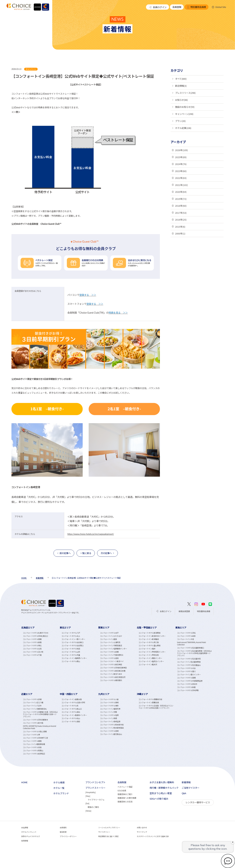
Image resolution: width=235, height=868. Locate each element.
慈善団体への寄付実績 (127, 798)
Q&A (184, 793)
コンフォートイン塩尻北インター (151, 661)
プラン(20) (180, 121)
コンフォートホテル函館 (32, 639)
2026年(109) (182, 150)
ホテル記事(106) (183, 128)
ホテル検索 (59, 782)
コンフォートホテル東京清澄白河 (113, 677)
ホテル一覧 (59, 788)
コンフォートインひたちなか (111, 636)
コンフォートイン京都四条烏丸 (35, 709)
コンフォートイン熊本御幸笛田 (112, 728)
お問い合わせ (142, 827)
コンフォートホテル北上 (71, 636)
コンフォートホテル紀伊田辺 (34, 754)
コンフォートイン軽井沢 (148, 664)
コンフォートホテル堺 (31, 735)
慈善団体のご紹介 (125, 794)
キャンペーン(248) (184, 114)
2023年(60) (181, 171)
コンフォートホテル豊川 (186, 671)
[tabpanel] (41, 659)
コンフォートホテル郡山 (71, 661)
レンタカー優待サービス (198, 802)
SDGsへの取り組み (159, 799)
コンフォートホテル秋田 (71, 649)
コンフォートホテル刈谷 (186, 668)
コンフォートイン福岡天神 (110, 709)
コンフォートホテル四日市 (187, 684)
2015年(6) (180, 227)
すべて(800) (181, 79)
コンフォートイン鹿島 (109, 639)
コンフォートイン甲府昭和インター (152, 652)
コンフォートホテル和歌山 (33, 750)
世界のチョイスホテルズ (31, 836)
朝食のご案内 (93, 807)
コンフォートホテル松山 (71, 718)
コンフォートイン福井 (147, 649)
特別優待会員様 (196, 7)
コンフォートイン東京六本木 (111, 674)
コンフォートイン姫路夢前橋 (34, 744)
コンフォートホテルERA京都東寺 (36, 720)
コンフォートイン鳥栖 (109, 718)
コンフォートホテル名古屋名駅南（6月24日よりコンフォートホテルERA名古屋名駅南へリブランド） (194, 653)
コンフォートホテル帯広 (32, 645)
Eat (87, 803)
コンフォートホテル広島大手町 (73, 702)
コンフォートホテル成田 (109, 658)
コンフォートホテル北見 (32, 649)
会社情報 (25, 827)
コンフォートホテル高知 (71, 721)
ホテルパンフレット (29, 832)
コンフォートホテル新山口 (72, 709)
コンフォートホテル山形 (71, 652)
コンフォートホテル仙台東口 (73, 642)
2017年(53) (181, 213)
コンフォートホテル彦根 (32, 699)
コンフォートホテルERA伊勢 (188, 690)
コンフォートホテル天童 (71, 655)
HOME (24, 782)
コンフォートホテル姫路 (32, 741)
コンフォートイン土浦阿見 (110, 642)
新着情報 (186, 782)
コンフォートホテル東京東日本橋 (113, 671)
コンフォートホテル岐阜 (186, 636)
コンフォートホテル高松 (71, 712)
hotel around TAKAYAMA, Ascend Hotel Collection (191, 643)
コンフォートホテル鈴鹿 (186, 687)
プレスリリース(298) (185, 93)
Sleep (88, 811)
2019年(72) (181, 199)
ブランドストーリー (96, 788)
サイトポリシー (104, 832)
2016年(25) (181, 220)
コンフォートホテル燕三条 (149, 642)
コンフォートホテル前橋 (109, 652)
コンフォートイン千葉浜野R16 (112, 655)
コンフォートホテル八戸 (71, 633)
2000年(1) (180, 233)
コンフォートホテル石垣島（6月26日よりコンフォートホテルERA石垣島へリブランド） (156, 707)
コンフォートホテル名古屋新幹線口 (190, 648)
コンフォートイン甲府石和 (149, 655)
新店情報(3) (181, 86)
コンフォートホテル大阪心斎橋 (35, 731)
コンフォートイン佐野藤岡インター (114, 649)
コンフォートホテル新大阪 (33, 723)
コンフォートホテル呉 (70, 706)
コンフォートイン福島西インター (74, 658)
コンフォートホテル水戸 (109, 633)
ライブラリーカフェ (96, 800)
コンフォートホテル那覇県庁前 (150, 699)
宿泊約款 (63, 832)
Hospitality (90, 792)
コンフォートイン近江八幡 (33, 702)
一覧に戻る (86, 553)
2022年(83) (181, 178)
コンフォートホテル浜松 (186, 633)
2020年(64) (181, 192)
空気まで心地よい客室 (161, 793)
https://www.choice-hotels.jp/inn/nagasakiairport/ (91, 534)
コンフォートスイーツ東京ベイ (112, 661)
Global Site (219, 7)
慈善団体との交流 (125, 802)
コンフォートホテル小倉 (109, 699)
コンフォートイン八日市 (32, 706)
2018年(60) (181, 206)
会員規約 (63, 827)
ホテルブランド (61, 793)
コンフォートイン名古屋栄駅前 (189, 662)
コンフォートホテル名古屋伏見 (189, 659)
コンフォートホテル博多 (109, 706)
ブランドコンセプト (96, 782)
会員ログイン (158, 7)
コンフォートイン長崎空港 (110, 721)
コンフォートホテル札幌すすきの (36, 633)
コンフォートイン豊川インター (189, 674)
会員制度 (122, 782)
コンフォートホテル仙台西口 (73, 645)
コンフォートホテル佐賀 (109, 715)
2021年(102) (182, 185)
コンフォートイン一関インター (73, 639)
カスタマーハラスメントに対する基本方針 (153, 836)
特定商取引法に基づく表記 (108, 836)
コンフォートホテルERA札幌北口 (36, 636)
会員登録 (177, 7)
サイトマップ (142, 832)
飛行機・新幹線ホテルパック (164, 788)
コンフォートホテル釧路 (32, 642)
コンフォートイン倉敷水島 (72, 699)
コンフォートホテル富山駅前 (149, 645)
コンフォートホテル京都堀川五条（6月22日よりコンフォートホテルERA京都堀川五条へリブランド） (40, 714)
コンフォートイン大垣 (185, 639)
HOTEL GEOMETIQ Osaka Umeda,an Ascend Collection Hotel (40, 727)
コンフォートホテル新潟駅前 (149, 633)
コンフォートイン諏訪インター (150, 658)
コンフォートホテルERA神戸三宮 (36, 738)
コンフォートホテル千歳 (32, 655)
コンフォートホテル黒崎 (109, 702)
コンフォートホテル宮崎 (109, 731)
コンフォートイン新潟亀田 (149, 639)
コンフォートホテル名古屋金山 (189, 665)
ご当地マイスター (191, 788)
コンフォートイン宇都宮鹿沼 (111, 645)
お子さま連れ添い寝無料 (162, 782)
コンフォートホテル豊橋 (186, 678)
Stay (88, 796)
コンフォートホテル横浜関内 (111, 680)
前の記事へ (65, 553)
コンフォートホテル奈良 (32, 747)
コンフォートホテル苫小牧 (33, 652)
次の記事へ (106, 553)
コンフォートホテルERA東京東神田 (113, 668)
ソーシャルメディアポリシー (109, 827)
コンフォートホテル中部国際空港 (190, 681)
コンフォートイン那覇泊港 (149, 702)
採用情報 (25, 841)
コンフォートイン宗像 (109, 712)
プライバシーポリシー (68, 836)
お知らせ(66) (182, 100)
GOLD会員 (122, 790)
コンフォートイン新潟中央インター (152, 636)
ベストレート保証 (125, 787)
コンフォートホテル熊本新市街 (112, 725)
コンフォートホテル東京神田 (111, 664)
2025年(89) (181, 157)
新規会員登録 (184, 611)
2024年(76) (181, 164)
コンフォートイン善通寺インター (74, 715)
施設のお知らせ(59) (185, 107)
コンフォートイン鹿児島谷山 (111, 734)
